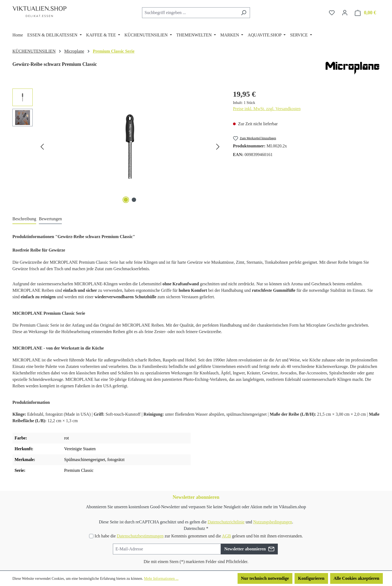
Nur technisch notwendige (265, 578)
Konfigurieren (311, 578)
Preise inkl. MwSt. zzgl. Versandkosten (267, 109)
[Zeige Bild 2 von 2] (134, 200)
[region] (117, 147)
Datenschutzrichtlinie (226, 522)
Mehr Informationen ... (161, 579)
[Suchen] (244, 13)
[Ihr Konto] (345, 13)
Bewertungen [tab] (50, 219)
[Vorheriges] (42, 147)
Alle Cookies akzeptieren (356, 578)
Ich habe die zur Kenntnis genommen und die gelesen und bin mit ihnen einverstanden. (199, 536)
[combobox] (190, 13)
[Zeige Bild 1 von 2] (126, 200)
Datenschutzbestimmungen (140, 536)
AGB (227, 536)
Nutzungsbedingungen (273, 522)
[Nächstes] (218, 147)
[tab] (24, 219)
